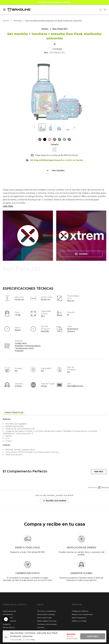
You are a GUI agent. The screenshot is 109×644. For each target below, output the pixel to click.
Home (6, 21)
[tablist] (54, 413)
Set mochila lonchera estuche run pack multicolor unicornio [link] (54, 21)
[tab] (14, 413)
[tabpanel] (54, 440)
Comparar (55, 49)
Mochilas (18, 21)
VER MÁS (99, 472)
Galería (81, 254)
